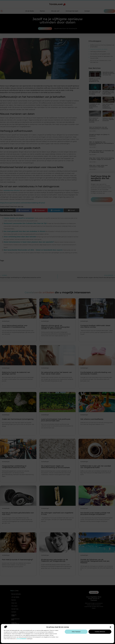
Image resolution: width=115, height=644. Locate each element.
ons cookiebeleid (21, 639)
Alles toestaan (76, 632)
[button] (110, 627)
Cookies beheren (100, 632)
